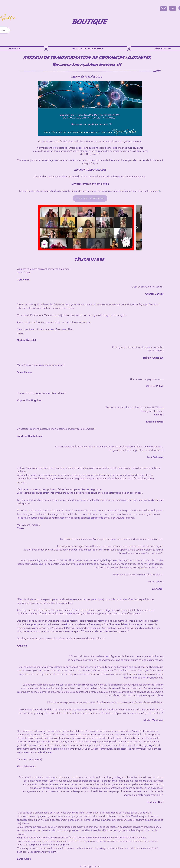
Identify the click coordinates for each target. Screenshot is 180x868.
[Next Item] (136, 228)
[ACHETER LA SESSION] (90, 198)
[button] (87, 49)
